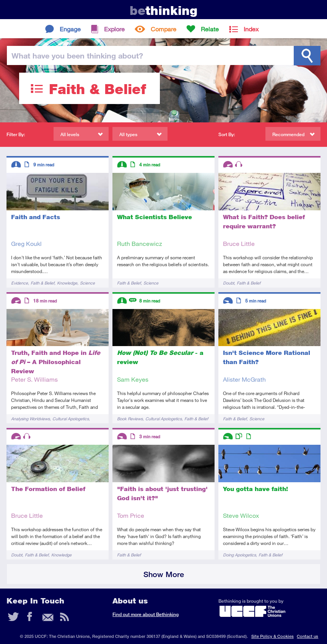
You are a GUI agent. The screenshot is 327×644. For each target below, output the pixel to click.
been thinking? (77, 55)
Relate (210, 29)
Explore (114, 29)
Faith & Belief (42, 283)
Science (87, 283)
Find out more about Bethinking (146, 614)
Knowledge (67, 283)
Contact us (307, 636)
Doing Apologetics (239, 555)
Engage (70, 29)
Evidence (20, 283)
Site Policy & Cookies (272, 636)
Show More (164, 574)
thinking (163, 11)
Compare (163, 29)
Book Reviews (130, 419)
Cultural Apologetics (71, 419)
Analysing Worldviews (30, 419)
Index (251, 29)
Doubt (229, 283)
